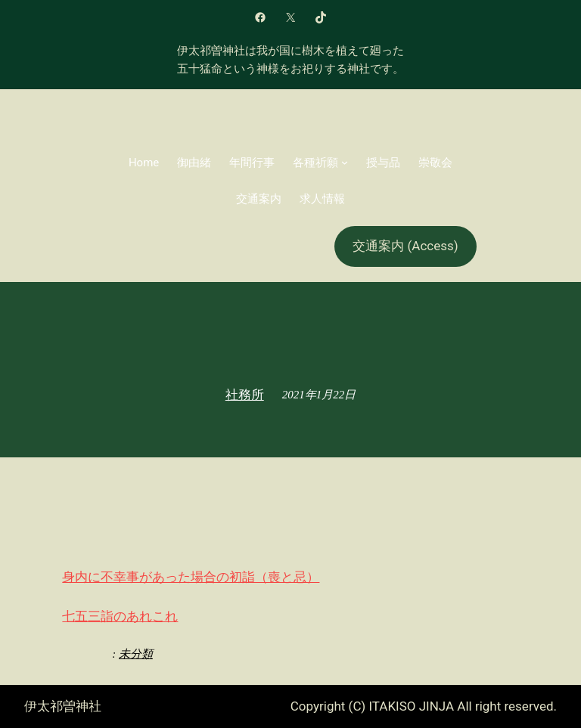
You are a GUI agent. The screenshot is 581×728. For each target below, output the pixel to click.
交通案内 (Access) (405, 246)
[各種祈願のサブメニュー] (345, 162)
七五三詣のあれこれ (120, 616)
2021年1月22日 (319, 395)
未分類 (136, 654)
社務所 (245, 395)
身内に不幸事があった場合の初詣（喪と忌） (191, 577)
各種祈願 (315, 163)
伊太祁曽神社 (63, 706)
